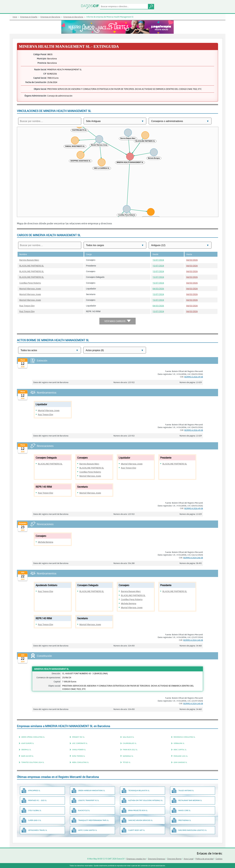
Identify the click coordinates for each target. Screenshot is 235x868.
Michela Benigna (46, 542)
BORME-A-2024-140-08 (193, 640)
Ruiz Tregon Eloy (27, 306)
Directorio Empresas (157, 859)
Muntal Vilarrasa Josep (30, 289)
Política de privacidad (204, 859)
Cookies (219, 859)
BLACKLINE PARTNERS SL (32, 266)
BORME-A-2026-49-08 (194, 377)
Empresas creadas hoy (136, 859)
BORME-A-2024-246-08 (193, 558)
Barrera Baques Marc (29, 260)
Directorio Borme (174, 859)
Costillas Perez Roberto (30, 283)
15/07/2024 (158, 260)
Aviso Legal (188, 859)
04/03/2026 (192, 260)
